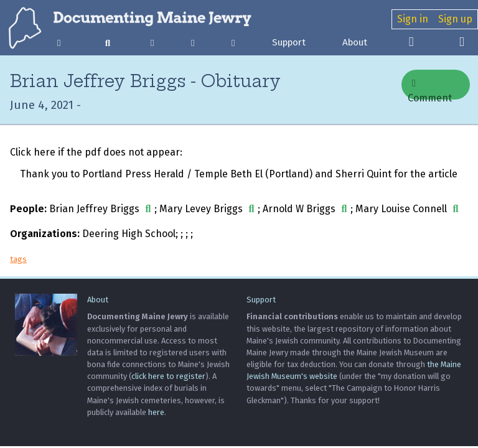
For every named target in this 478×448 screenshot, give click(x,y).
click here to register (168, 376)
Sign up (455, 19)
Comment (430, 89)
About (355, 42)
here (156, 412)
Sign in (413, 19)
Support (289, 42)
